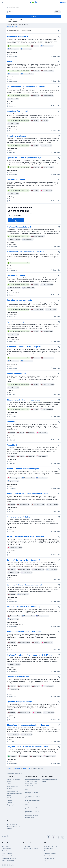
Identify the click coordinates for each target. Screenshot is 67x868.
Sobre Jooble (6, 846)
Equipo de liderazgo (7, 853)
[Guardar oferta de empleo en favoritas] (59, 37)
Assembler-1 (12, 447)
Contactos (5, 851)
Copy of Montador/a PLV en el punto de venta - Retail (27, 749)
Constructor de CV (49, 858)
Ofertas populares (12, 826)
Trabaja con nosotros (8, 861)
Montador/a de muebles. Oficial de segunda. (24, 348)
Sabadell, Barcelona (12, 788)
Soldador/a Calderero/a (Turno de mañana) (23, 562)
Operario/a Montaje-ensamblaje (19, 703)
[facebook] (49, 837)
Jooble (12, 865)
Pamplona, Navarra (12, 807)
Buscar (34, 16)
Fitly (45, 861)
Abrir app (63, 3)
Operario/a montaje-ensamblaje (19, 302)
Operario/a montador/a (16, 179)
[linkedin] (63, 837)
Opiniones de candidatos (9, 858)
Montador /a (12, 61)
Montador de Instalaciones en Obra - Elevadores (26, 254)
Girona (9, 785)
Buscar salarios (48, 856)
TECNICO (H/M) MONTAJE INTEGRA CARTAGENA (26, 538)
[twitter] (58, 837)
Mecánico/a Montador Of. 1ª (18, 111)
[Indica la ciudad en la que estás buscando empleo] (33, 12)
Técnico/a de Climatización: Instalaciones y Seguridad (28, 727)
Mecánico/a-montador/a (16, 136)
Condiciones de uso (49, 851)
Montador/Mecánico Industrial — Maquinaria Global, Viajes (30, 657)
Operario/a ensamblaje (16, 324)
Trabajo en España (49, 848)
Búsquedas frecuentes (15, 775)
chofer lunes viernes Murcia (32, 802)
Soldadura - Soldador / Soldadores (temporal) (25, 587)
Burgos (9, 799)
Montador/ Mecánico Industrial (19, 229)
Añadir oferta (27, 846)
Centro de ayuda (7, 848)
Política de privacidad (50, 853)
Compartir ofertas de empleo (31, 848)
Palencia (9, 802)
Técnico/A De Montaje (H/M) (18, 37)
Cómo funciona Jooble (8, 856)
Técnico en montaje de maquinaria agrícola (24, 470)
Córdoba (9, 804)
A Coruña (10, 790)
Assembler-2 (12, 423)
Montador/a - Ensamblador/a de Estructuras (24, 633)
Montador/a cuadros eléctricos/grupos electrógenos (27, 495)
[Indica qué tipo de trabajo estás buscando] (33, 7)
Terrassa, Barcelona (12, 793)
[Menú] (2, 2)
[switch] (59, 31)
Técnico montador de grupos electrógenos (24, 402)
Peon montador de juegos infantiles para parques (26, 86)
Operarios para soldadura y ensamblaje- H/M (24, 158)
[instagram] (53, 837)
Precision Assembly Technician (19, 519)
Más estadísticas (14, 26)
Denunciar (55, 56)
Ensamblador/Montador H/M (18, 678)
